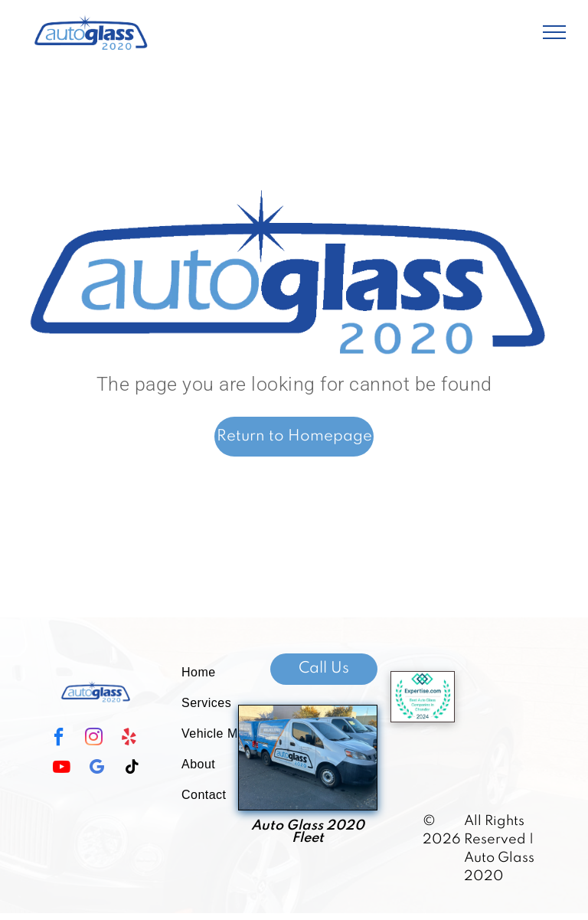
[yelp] (129, 739)
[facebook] (58, 739)
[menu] (554, 32)
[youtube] (61, 769)
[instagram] (93, 739)
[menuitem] (225, 673)
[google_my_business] (96, 769)
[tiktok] (132, 769)
